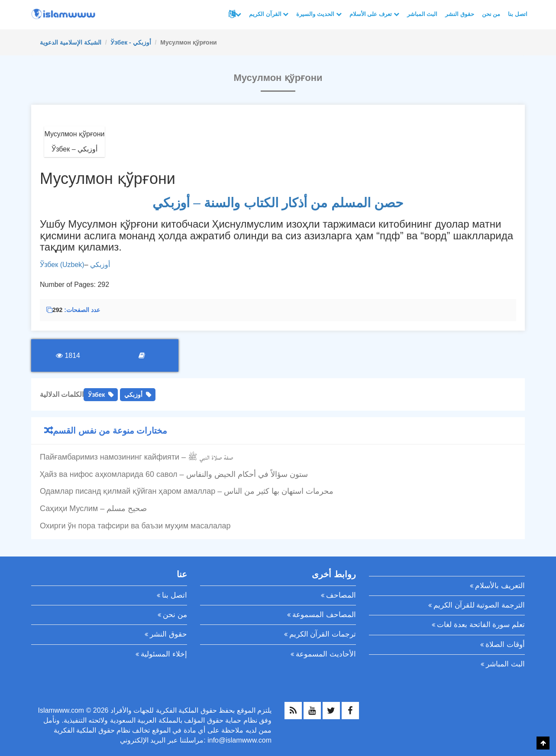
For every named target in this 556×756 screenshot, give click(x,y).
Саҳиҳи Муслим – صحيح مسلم (93, 508)
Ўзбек (96, 395)
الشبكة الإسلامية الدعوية (71, 42)
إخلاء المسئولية (164, 654)
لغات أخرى (238, 14)
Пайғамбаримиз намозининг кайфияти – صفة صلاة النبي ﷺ (136, 457)
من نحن (491, 14)
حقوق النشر (460, 14)
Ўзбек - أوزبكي (131, 42)
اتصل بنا (518, 14)
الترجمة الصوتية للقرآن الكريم (479, 605)
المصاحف (341, 595)
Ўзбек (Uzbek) (62, 265)
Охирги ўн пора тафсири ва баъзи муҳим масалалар (135, 526)
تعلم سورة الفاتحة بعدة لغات (481, 625)
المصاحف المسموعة (324, 615)
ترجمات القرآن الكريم (323, 634)
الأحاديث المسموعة (326, 654)
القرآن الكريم (269, 14)
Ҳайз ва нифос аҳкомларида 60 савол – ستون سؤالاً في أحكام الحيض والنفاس (174, 474)
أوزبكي (100, 265)
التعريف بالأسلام (500, 586)
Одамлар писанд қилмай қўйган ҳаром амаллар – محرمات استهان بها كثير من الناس (187, 491)
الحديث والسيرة (319, 14)
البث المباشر (422, 14)
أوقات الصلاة (505, 645)
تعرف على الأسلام (374, 14)
